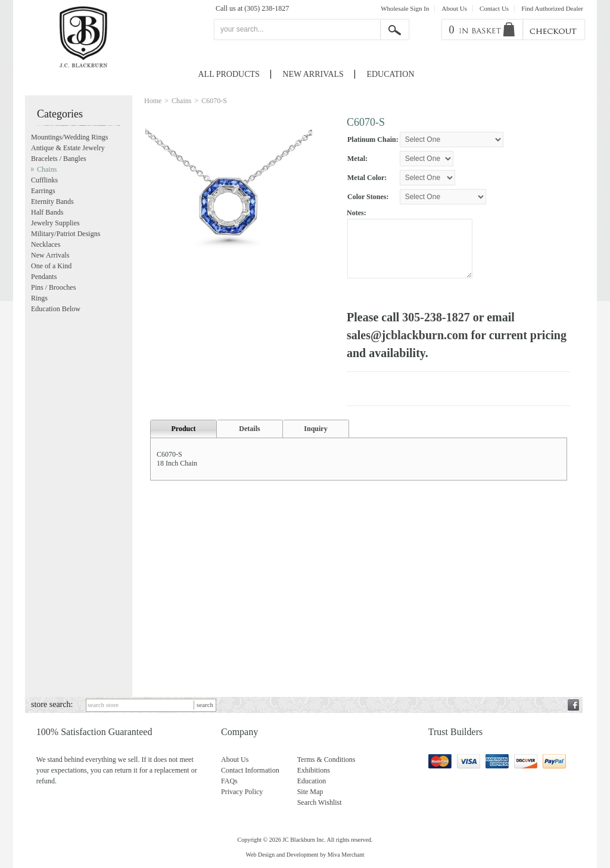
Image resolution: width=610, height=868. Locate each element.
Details (249, 435)
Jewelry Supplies (55, 223)
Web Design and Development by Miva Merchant (305, 855)
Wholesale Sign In (405, 9)
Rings (39, 298)
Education (390, 74)
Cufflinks (44, 180)
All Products (229, 74)
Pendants (44, 277)
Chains (181, 101)
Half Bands (47, 212)
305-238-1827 (436, 317)
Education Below (56, 309)
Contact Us (494, 9)
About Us (454, 9)
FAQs (229, 781)
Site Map (310, 792)
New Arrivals (313, 74)
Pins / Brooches (53, 287)
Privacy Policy (242, 792)
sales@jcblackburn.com (407, 335)
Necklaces (46, 244)
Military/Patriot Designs (66, 234)
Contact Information (250, 770)
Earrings (43, 191)
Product (183, 435)
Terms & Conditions (326, 759)
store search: (52, 704)
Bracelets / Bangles (59, 159)
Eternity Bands (52, 201)
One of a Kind (51, 266)
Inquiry (315, 435)
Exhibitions (314, 770)
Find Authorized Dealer (552, 9)
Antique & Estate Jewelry (68, 148)
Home (153, 101)
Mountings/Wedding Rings (69, 137)
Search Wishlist (320, 802)
